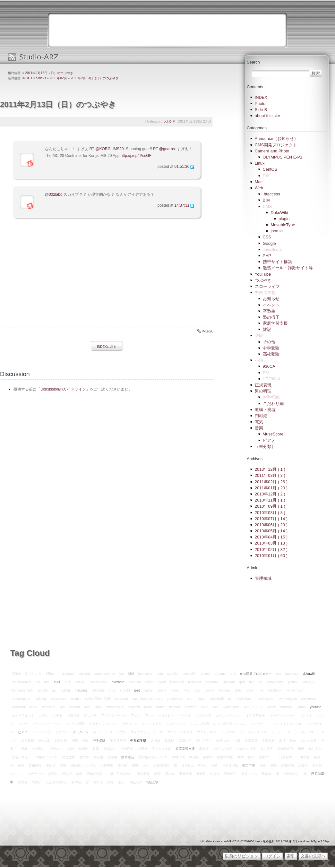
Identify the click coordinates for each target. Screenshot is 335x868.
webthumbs (231, 707)
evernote (118, 682)
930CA (269, 366)
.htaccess (271, 194)
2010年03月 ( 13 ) (271, 543)
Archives (255, 459)
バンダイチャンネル (288, 724)
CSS (267, 237)
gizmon (293, 682)
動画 (293, 740)
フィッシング (41, 732)
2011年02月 (58, 78)
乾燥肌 (169, 740)
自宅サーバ (36, 774)
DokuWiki (279, 213)
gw (54, 690)
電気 (259, 422)
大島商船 (127, 749)
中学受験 (271, 348)
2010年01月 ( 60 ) (271, 556)
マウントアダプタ (180, 732)
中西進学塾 (138, 740)
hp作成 (65, 690)
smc (87, 707)
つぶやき (263, 280)
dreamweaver (22, 682)
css (278, 674)
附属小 (37, 782)
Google (269, 243)
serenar (74, 707)
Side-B (41, 78)
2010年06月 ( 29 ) (271, 525)
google (43, 690)
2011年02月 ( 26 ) (271, 482)
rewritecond (265, 699)
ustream (175, 707)
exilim (150, 682)
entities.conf (99, 682)
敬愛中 (208, 757)
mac (261, 690)
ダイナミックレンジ (103, 724)
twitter (161, 707)
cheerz (206, 674)
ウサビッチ (203, 715)
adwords (85, 674)
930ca (50, 674)
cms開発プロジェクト (256, 674)
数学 (241, 757)
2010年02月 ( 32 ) (271, 550)
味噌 (71, 749)
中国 (85, 740)
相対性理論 (230, 765)
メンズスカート (232, 732)
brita (160, 674)
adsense (68, 674)
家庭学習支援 (275, 323)
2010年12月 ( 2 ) (270, 494)
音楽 (259, 428)
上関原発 (60, 740)
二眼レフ (185, 740)
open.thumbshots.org (147, 699)
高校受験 (271, 354)
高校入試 (135, 782)
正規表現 (263, 385)
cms (233, 674)
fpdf (242, 682)
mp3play (40, 699)
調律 (158, 774)
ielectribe (98, 690)
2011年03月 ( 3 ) (270, 475)
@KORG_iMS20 (109, 149)
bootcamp (145, 674)
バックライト (259, 724)
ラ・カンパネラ (306, 732)
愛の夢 (84, 757)
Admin (253, 568)
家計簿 (204, 749)
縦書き (303, 765)
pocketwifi (217, 699)
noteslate (121, 699)
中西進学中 (118, 740)
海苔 (135, 765)
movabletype (21, 699)
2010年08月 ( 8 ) (270, 513)
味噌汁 (83, 749)
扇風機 (98, 757)
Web (259, 188)
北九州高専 (309, 740)
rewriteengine (287, 699)
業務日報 (35, 765)
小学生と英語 (223, 749)
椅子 (21, 765)
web (216, 707)
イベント (271, 305)
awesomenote (105, 674)
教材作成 (178, 757)
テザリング (130, 724)
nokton (76, 699)
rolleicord (18, 707)
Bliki (266, 200)
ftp (260, 682)
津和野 (123, 765)
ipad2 (148, 690)
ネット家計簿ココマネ (229, 724)
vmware (191, 707)
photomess (175, 699)
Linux (260, 163)
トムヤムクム (176, 724)
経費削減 (288, 765)
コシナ (23, 724)
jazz (197, 690)
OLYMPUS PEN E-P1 (283, 157)
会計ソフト (204, 740)
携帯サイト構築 (277, 262)
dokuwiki (309, 674)
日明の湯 (303, 757)
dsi (38, 682)
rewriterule (309, 699)
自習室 (53, 774)
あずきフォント (23, 715)
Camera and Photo (272, 151)
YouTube (263, 274)
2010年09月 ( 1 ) (270, 506)
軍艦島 (201, 774)
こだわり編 (273, 404)
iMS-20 (208, 331)
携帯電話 (128, 757)
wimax (271, 707)
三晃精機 (28, 740)
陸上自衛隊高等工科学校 (64, 782)
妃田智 (143, 749)
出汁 (282, 740)
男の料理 (263, 391)
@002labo (54, 194)
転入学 (215, 774)
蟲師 (79, 774)
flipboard (229, 682)
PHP (267, 256)
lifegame (225, 690)
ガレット (306, 715)
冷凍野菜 (251, 740)
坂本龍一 (110, 749)
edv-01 (81, 682)
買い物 (170, 774)
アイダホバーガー (114, 715)
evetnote (135, 682)
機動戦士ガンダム (83, 765)
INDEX (27, 78)
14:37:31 (182, 205)
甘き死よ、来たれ (194, 765)
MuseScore (273, 434)
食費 (110, 782)
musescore (59, 699)
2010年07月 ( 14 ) (271, 519)
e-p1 (57, 682)
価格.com (223, 740)
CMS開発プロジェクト (276, 145)
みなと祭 (90, 715)
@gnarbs (167, 149)
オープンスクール (282, 715)
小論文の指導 (246, 749)
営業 (96, 749)
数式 (251, 757)
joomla (277, 231)
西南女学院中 (96, 774)
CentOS (270, 169)
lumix (249, 690)
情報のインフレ (47, 757)
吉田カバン (56, 749)
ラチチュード (281, 732)
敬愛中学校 (225, 757)
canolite (173, 674)
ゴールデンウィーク (46, 724)
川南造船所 (286, 749)
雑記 (267, 329)
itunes (175, 690)
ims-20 (125, 690)
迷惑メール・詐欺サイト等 (288, 268)
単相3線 (38, 749)
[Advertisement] (54, 279)
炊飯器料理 (161, 765)
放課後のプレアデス (153, 757)
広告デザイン (21, 757)
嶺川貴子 (267, 749)
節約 (263, 765)
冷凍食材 (268, 740)
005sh (16, 674)
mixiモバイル (295, 690)
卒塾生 (269, 311)
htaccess (81, 690)
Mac (259, 182)
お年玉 (57, 715)
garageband (275, 682)
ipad (137, 690)
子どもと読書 (161, 749)
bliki (131, 674)
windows (286, 707)
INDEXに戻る (107, 347)
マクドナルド (207, 732)
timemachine (115, 707)
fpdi (252, 682)
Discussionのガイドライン (63, 389)
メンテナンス (257, 732)
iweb (187, 690)
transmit (134, 707)
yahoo (301, 707)
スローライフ (267, 286)
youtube (316, 707)
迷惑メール (249, 774)
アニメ (136, 715)
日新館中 (286, 757)
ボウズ (121, 732)
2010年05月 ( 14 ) (271, 531)
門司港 (261, 416)
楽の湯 (51, 765)
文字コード (267, 757)
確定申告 (249, 765)
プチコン (62, 732)
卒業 (24, 749)
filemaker (195, 682)
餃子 (121, 782)
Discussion (15, 374)
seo (62, 707)
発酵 (214, 765)
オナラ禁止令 (255, 715)
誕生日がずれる (121, 774)
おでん (44, 715)
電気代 (98, 782)
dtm (47, 682)
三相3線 (44, 740)
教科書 (194, 757)
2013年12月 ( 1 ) (270, 469)
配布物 (266, 774)
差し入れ (315, 749)
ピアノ (269, 440)
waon (204, 707)
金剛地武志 (291, 774)
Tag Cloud (30, 653)
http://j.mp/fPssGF (136, 156)
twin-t (148, 707)
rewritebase (244, 699)
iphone (161, 690)
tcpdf (98, 707)
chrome (220, 674)
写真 (237, 740)
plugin (284, 219)
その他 (269, 342)
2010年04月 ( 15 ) (271, 537)
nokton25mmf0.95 (98, 699)
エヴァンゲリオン (229, 715)
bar (122, 674)
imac (112, 690)
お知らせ (271, 299)
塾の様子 (271, 317)
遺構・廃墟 (265, 410)
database (292, 674)
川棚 (301, 749)
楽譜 (63, 765)
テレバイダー (152, 724)
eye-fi (162, 682)
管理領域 (263, 578)
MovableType (283, 225)
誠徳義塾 (143, 774)
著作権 (67, 774)
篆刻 (274, 765)
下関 (74, 740)
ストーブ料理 (75, 724)
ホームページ (103, 732)
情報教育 (69, 757)
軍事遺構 (185, 774)
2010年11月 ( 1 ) (270, 500)
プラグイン (81, 732)
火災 (146, 765)
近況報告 (230, 774)
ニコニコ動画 (199, 724)
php (189, 699)
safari (33, 707)
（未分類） (265, 447)
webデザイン (253, 707)
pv (230, 699)
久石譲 (156, 740)
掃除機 (112, 757)
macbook (275, 690)
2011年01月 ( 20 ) (271, 488)
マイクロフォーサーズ (147, 732)
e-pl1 (68, 682)
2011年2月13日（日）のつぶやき (49, 73)
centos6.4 (189, 674)
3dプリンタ (33, 674)
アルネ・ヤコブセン (159, 715)
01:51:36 (182, 167)
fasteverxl (177, 682)
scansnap (48, 707)
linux (238, 690)
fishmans (212, 682)
